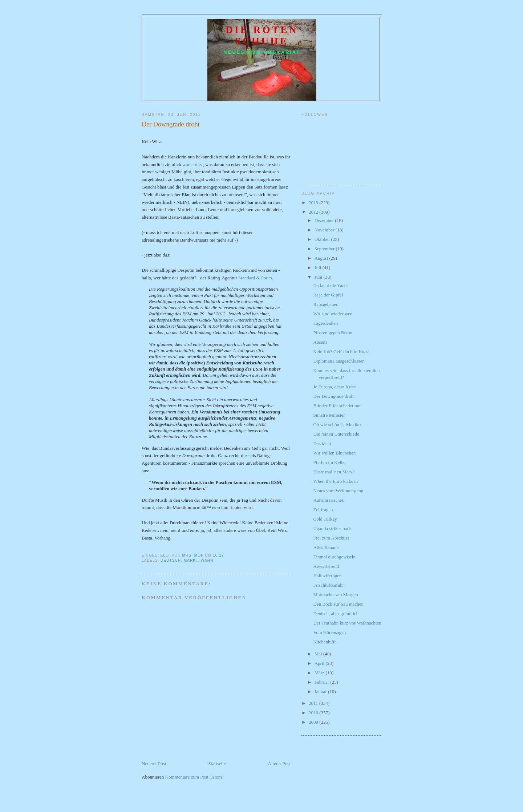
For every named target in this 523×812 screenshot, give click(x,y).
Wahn (207, 560)
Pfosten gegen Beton (333, 333)
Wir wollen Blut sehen (334, 453)
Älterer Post (279, 763)
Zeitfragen (323, 510)
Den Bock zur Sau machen (338, 604)
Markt (191, 560)
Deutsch (171, 560)
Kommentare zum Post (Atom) (194, 777)
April (320, 663)
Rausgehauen (326, 304)
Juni (319, 277)
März (320, 673)
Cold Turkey (325, 519)
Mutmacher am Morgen (335, 595)
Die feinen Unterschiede (336, 434)
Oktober (323, 239)
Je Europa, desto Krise (334, 387)
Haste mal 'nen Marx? (334, 472)
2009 (314, 722)
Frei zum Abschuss (331, 538)
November (325, 230)
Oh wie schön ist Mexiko (337, 425)
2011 (314, 703)
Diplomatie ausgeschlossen (339, 361)
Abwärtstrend (326, 566)
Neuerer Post (154, 763)
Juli (319, 268)
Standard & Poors (255, 278)
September (325, 249)
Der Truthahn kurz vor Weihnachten (347, 623)
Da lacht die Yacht (330, 285)
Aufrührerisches (328, 500)
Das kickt (322, 443)
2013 (314, 203)
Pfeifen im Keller (329, 462)
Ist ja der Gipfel (328, 295)
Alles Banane (326, 547)
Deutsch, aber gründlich (336, 613)
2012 (314, 212)
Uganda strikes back (332, 528)
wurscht (190, 164)
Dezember (325, 220)
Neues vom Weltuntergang (338, 491)
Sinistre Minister (329, 415)
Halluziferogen (327, 576)
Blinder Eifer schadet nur (337, 406)
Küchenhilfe (325, 642)
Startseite (217, 763)
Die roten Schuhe (262, 35)
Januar (321, 692)
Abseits (320, 342)
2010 (314, 713)
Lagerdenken (325, 323)
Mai (319, 654)
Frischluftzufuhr (328, 585)
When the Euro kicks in (335, 481)
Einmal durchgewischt (334, 557)
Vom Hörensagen (329, 632)
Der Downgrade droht (334, 396)
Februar (323, 682)
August (322, 258)
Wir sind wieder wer (332, 314)
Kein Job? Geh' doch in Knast (341, 352)
